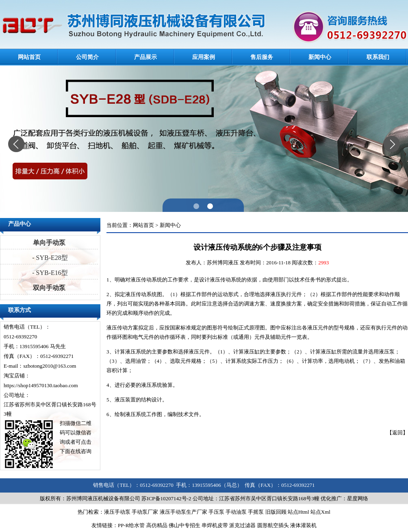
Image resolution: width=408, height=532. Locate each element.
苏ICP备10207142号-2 (166, 498)
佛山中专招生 (184, 525)
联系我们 (378, 57)
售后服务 (262, 57)
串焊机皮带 (215, 525)
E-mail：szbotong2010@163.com (40, 366)
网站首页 (29, 57)
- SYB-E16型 (49, 273)
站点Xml (320, 512)
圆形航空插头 (273, 525)
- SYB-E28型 (49, 258)
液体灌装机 (303, 525)
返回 (397, 433)
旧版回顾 (276, 512)
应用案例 (204, 57)
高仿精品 (157, 525)
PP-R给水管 (131, 525)
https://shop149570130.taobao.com (41, 385)
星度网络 (358, 498)
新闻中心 (320, 57)
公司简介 (87, 57)
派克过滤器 (242, 525)
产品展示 (145, 57)
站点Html (298, 512)
